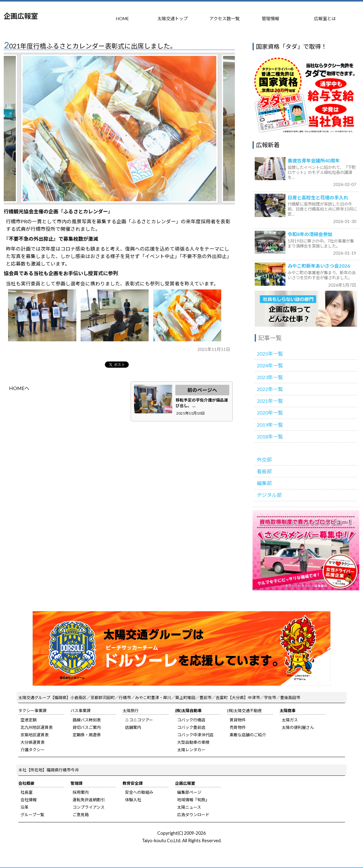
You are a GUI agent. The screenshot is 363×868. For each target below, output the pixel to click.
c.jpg (187, 315)
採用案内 (81, 792)
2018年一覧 (270, 436)
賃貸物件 (238, 720)
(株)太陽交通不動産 (244, 711)
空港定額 (29, 720)
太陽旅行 (131, 711)
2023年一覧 (270, 377)
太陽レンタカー (191, 750)
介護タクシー (33, 750)
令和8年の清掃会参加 (310, 234)
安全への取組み (139, 792)
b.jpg (115, 315)
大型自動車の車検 (193, 742)
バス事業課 (81, 711)
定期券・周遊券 (87, 735)
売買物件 (238, 727)
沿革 (25, 807)
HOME (123, 18)
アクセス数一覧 (224, 18)
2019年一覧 (270, 425)
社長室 (27, 792)
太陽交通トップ (173, 18)
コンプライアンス (89, 807)
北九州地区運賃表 (37, 727)
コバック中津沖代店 (195, 735)
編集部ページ (189, 792)
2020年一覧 (270, 413)
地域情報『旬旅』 (193, 800)
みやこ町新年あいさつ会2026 (319, 266)
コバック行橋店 (191, 720)
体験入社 (133, 800)
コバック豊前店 (191, 727)
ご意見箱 (81, 815)
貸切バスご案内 (87, 727)
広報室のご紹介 (306, 309)
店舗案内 (133, 727)
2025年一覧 (270, 354)
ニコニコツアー (139, 720)
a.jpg (42, 315)
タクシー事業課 (32, 711)
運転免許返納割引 (89, 800)
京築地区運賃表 (35, 735)
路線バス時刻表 (87, 720)
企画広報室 (21, 16)
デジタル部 (269, 495)
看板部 (264, 471)
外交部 (264, 459)
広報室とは (325, 18)
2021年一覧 (270, 401)
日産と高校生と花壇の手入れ (318, 198)
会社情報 (29, 800)
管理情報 (271, 18)
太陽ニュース (189, 807)
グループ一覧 (32, 815)
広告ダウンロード (193, 815)
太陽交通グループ (34, 698)
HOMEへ (19, 388)
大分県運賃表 (33, 742)
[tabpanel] (119, 129)
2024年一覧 (270, 365)
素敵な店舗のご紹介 (248, 735)
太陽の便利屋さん (298, 727)
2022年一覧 (270, 389)
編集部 (264, 483)
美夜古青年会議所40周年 (314, 161)
